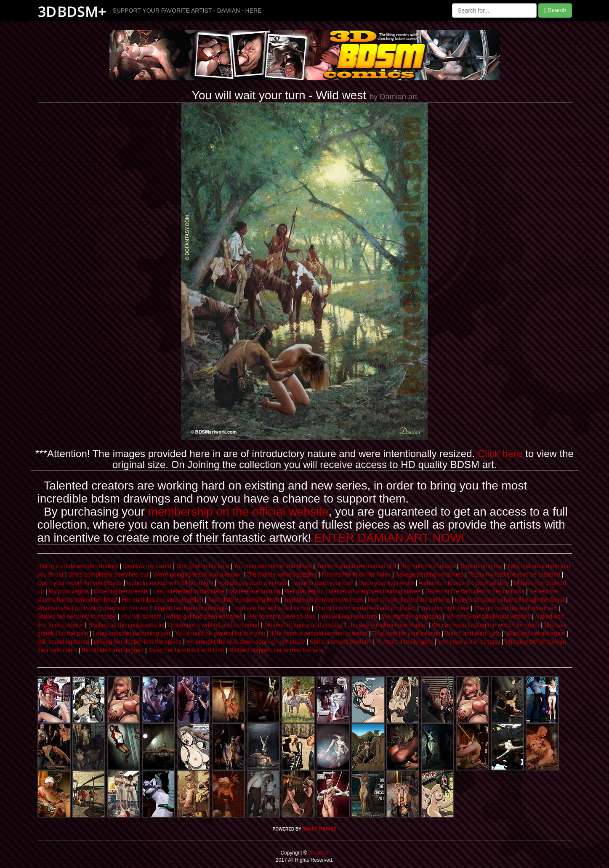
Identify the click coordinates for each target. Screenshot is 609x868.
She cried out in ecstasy (469, 642)
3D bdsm (318, 853)
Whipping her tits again (535, 633)
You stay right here (445, 608)
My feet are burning (255, 591)
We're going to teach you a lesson (197, 574)
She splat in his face (203, 566)
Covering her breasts (121, 591)
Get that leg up (304, 591)
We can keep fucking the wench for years (486, 625)
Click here (500, 454)
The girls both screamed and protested (365, 608)
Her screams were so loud (281, 617)
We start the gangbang (412, 617)
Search (555, 10)
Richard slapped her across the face (277, 650)
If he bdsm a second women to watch (319, 633)
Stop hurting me (481, 566)
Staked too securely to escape (77, 617)
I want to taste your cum (323, 583)
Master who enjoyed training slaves (374, 591)
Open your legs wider (386, 583)
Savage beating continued (430, 574)
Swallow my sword (147, 566)
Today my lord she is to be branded (514, 574)
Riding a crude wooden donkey (78, 566)
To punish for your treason (406, 633)
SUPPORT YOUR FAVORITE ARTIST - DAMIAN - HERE (187, 11)
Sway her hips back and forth (187, 650)
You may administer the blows (273, 566)
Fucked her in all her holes (356, 574)
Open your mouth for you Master (80, 583)
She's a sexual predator (341, 642)
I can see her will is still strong (271, 608)
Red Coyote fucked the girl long (409, 600)
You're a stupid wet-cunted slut (356, 566)
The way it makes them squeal (387, 625)
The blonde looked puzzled (281, 574)
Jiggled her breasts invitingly (190, 608)
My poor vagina (69, 591)
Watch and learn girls (473, 633)
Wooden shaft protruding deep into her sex (93, 608)
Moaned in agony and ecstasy (303, 625)
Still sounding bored (63, 642)
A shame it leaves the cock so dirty (464, 583)
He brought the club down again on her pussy (246, 642)
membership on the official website (238, 512)
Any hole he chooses (428, 566)
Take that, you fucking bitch (243, 600)
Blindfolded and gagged (113, 650)
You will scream (141, 617)
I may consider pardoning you (132, 633)
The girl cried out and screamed (515, 608)
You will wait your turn (349, 617)
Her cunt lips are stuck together (162, 600)
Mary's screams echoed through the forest (509, 600)
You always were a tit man (252, 583)
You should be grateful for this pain (220, 633)
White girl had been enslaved (204, 617)
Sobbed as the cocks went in (126, 625)
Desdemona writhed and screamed (214, 625)
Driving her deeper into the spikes (138, 642)
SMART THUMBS (319, 829)
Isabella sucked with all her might (170, 583)
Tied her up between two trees (323, 600)
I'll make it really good (404, 642)
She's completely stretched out (108, 574)
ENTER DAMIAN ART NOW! (390, 538)
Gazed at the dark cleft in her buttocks (475, 591)
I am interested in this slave (189, 591)
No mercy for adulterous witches (488, 617)
